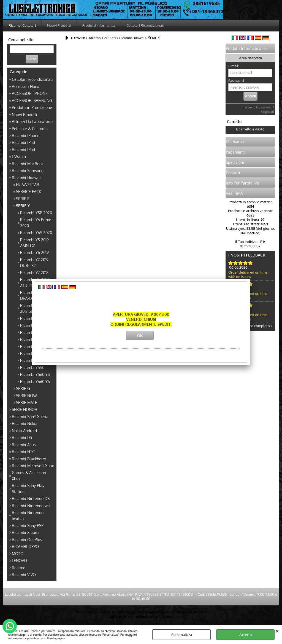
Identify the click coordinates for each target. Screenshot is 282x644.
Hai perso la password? (258, 107)
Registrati (267, 112)
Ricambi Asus (24, 445)
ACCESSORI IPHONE (30, 93)
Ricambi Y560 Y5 (35, 374)
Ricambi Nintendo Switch (28, 515)
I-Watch (19, 156)
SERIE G (23, 388)
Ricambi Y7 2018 (34, 272)
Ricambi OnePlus (27, 539)
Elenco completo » (257, 326)
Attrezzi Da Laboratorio (32, 121)
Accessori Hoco (25, 86)
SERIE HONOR (25, 409)
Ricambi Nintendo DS (31, 498)
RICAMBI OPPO (25, 546)
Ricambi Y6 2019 (34, 252)
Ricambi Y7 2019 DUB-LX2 (34, 262)
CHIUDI (277, 630)
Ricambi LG (22, 437)
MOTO (18, 554)
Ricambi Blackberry (29, 459)
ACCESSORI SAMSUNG (32, 100)
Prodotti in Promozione (32, 107)
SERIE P (23, 199)
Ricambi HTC (23, 451)
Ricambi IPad (23, 142)
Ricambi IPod (23, 149)
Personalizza (182, 635)
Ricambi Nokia (25, 423)
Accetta (246, 635)
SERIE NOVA (27, 396)
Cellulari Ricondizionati (145, 25)
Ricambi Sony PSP (28, 525)
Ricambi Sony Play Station (28, 488)
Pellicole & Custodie (30, 129)
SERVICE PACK (29, 191)
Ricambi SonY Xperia (30, 416)
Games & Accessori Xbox (29, 475)
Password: (237, 81)
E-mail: (234, 66)
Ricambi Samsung (28, 170)
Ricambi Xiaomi (26, 532)
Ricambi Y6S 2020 (36, 233)
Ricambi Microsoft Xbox (33, 466)
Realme (19, 568)
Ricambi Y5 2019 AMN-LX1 (34, 243)
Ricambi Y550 (32, 367)
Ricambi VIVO (24, 574)
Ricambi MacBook (28, 164)
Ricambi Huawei (26, 178)
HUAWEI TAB (28, 185)
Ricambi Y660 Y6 (35, 381)
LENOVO (19, 560)
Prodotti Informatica (99, 25)
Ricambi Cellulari (22, 25)
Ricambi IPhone (26, 135)
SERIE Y (23, 205)
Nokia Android (24, 431)
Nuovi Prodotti (59, 25)
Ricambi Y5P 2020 (36, 213)
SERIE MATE (27, 402)
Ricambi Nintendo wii (31, 506)
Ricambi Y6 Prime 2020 (36, 222)
